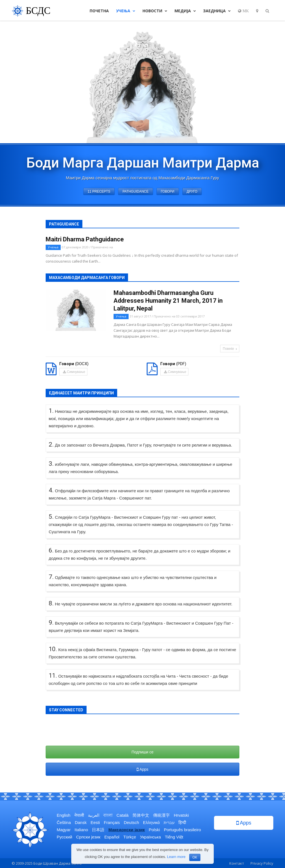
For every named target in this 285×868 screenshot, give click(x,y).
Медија (185, 11)
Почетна (99, 11)
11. (53, 676)
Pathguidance (136, 191)
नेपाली (79, 815)
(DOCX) (74, 364)
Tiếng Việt (174, 837)
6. (51, 550)
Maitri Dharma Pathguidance (85, 239)
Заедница (217, 11)
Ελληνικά (151, 822)
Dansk (81, 822)
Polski (154, 830)
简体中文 (141, 815)
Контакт (237, 863)
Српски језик (88, 837)
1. (51, 411)
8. (51, 603)
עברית (169, 822)
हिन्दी (182, 822)
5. (51, 517)
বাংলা (108, 815)
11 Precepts (99, 191)
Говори (168, 191)
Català (123, 815)
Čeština (64, 822)
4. (51, 490)
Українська (150, 837)
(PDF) (173, 364)
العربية (94, 815)
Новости (155, 11)
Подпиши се (143, 752)
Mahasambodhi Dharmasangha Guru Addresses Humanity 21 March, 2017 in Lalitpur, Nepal (168, 301)
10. (53, 649)
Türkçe (130, 837)
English (64, 815)
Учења (126, 11)
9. (51, 623)
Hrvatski (181, 815)
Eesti (95, 822)
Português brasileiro (182, 830)
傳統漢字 (161, 815)
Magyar (64, 830)
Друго (192, 191)
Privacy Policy (262, 863)
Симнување (74, 372)
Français (112, 822)
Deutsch (132, 822)
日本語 (98, 830)
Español (112, 837)
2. (51, 444)
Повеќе (230, 349)
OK (195, 857)
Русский (65, 837)
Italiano (81, 830)
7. (51, 577)
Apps (142, 769)
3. (51, 464)
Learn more (176, 857)
